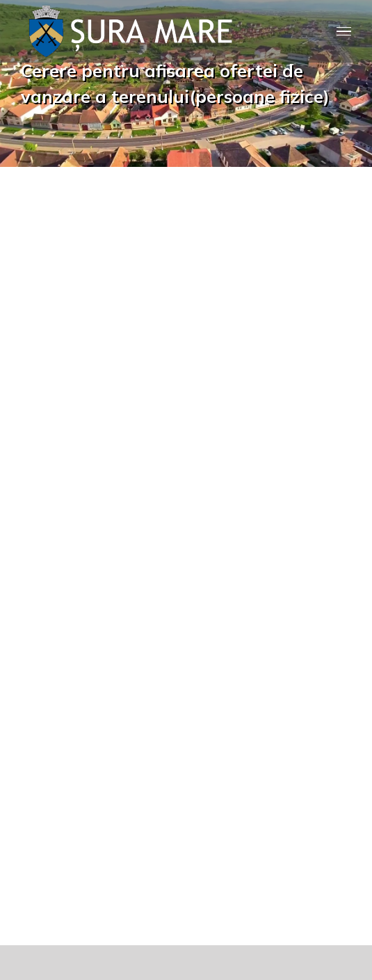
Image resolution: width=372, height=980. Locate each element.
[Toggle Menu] (344, 32)
